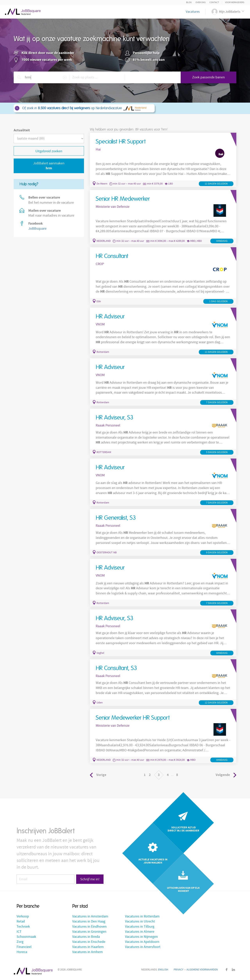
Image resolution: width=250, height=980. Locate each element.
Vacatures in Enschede (89, 942)
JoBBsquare (37, 229)
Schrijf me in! (90, 879)
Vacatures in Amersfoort (143, 947)
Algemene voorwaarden (202, 970)
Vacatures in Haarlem (88, 947)
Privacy (179, 970)
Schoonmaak (26, 937)
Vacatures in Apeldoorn (142, 942)
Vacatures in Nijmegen (141, 937)
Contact (214, 2)
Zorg (20, 942)
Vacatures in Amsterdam (90, 916)
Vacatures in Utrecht (140, 921)
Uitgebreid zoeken (49, 151)
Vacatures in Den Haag (89, 921)
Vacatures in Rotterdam (142, 916)
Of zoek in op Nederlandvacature (84, 108)
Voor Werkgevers (235, 2)
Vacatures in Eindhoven (89, 927)
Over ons (200, 2)
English (163, 970)
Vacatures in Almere (140, 932)
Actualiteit (22, 130)
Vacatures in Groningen (89, 932)
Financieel (24, 947)
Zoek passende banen (208, 77)
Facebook (227, 970)
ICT (19, 932)
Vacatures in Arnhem (87, 952)
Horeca (22, 952)
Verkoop (23, 916)
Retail (21, 921)
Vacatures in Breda (86, 937)
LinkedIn (233, 970)
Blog (189, 2)
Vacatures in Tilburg (140, 927)
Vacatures (193, 12)
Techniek (23, 927)
